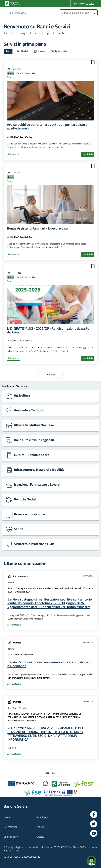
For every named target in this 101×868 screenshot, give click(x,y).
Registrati (90, 3)
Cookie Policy (11, 837)
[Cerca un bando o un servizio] (79, 13)
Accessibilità (10, 827)
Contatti (41, 827)
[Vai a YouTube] (94, 833)
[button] (93, 62)
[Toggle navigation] (6, 13)
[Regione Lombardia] (18, 12)
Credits (40, 837)
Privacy (8, 817)
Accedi (81, 3)
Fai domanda (14, 154)
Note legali (42, 817)
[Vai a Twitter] (94, 824)
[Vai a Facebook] (94, 814)
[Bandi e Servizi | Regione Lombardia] (13, 3)
